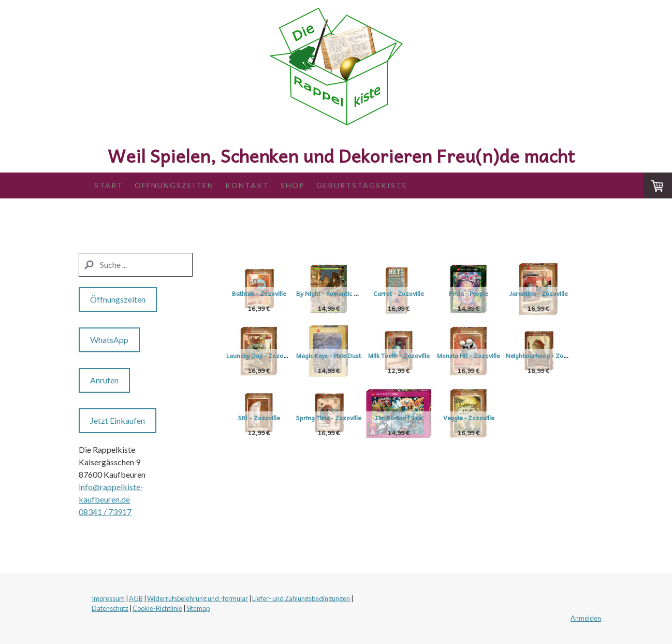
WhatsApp (109, 340)
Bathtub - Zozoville (259, 293)
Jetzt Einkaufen (118, 420)
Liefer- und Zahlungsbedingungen (301, 598)
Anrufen (104, 380)
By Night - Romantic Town (343, 293)
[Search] (136, 265)
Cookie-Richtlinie (157, 608)
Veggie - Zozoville (339, 480)
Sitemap (198, 608)
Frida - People (499, 293)
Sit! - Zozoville (419, 418)
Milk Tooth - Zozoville (500, 355)
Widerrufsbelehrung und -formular (198, 598)
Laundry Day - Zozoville (340, 355)
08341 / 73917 (105, 512)
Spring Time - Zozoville (499, 418)
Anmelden (586, 618)
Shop (293, 185)
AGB (136, 598)
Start (109, 185)
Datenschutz (110, 608)
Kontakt (247, 185)
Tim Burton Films (259, 480)
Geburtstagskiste (362, 185)
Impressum (108, 598)
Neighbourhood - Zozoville (344, 418)
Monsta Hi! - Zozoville (259, 418)
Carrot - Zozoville (419, 293)
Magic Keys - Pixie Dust (419, 355)
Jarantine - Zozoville (259, 355)
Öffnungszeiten (174, 185)
